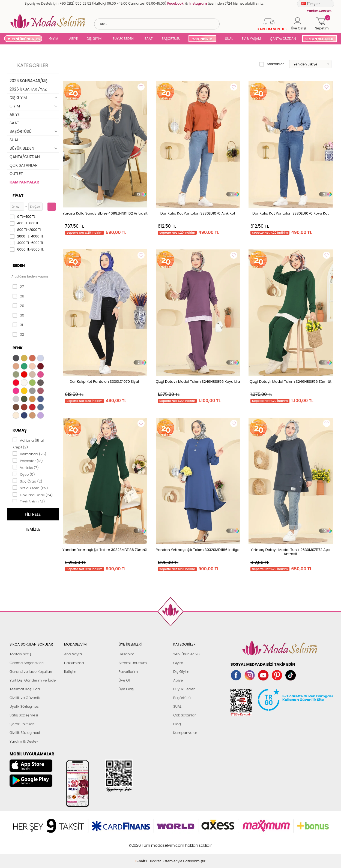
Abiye (178, 680)
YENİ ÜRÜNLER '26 (26, 39)
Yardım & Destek (24, 741)
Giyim (178, 663)
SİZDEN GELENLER (319, 39)
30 (18, 315)
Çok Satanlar (184, 715)
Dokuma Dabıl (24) (33, 495)
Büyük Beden (184, 689)
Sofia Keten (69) (30, 488)
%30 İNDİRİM (202, 39)
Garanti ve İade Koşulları (31, 672)
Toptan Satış (20, 654)
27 (18, 287)
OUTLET (16, 174)
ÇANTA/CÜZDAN (283, 39)
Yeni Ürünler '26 (186, 654)
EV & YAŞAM (252, 39)
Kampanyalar (185, 733)
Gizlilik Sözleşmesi (25, 733)
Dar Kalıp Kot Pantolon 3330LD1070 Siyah (105, 382)
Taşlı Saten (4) (29, 501)
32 (18, 334)
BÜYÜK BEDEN (123, 39)
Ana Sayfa (73, 654)
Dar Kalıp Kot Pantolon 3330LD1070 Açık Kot (198, 213)
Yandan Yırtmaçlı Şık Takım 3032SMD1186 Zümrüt (105, 550)
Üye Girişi (127, 689)
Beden (19, 266)
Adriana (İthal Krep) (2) (28, 443)
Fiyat (18, 196)
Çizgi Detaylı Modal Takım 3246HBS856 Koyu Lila (198, 382)
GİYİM (54, 39)
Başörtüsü (182, 698)
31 (18, 325)
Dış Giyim (181, 672)
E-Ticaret (154, 843)
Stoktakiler (272, 64)
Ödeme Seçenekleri (27, 663)
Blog (177, 724)
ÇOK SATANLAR (23, 165)
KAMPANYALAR (24, 182)
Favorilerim (128, 672)
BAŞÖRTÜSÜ (171, 39)
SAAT (149, 39)
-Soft (141, 843)
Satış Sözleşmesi (24, 715)
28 (18, 296)
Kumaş (20, 430)
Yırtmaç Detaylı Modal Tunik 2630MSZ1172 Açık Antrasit (291, 552)
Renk (18, 348)
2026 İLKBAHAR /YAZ (28, 89)
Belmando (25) (29, 454)
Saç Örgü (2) (27, 481)
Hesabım (126, 654)
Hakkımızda (74, 663)
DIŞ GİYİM (94, 39)
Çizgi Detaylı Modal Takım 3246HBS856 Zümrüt (291, 382)
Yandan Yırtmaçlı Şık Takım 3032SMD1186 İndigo (198, 550)
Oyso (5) (24, 474)
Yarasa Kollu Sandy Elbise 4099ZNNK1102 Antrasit (105, 213)
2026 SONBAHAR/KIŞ (29, 81)
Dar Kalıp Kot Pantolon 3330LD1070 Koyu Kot (291, 213)
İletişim (70, 672)
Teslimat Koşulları (25, 689)
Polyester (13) (28, 460)
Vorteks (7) (26, 467)
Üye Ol (124, 680)
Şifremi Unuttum (133, 663)
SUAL (228, 39)
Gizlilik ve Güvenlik (25, 698)
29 (18, 306)
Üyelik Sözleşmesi (25, 706)
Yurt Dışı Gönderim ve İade (33, 680)
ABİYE (73, 39)
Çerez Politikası (22, 724)
